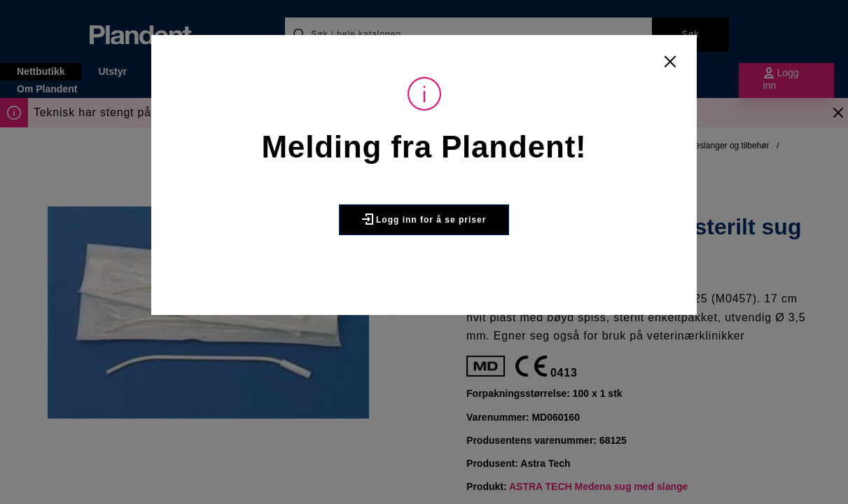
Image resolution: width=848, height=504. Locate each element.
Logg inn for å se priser (424, 219)
